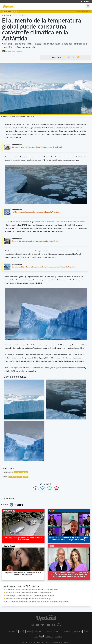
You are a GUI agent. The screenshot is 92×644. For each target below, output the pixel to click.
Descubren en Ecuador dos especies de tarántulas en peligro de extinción (30, 593)
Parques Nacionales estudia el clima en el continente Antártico (35, 241)
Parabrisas (67, 632)
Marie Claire (39, 632)
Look (87, 632)
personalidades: (8, 472)
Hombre (58, 632)
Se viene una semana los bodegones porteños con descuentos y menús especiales (32, 590)
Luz (36, 636)
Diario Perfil (12, 632)
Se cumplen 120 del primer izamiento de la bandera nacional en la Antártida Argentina (44, 267)
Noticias (29, 632)
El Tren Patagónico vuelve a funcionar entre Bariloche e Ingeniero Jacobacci (30, 596)
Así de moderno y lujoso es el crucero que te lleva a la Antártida (36, 212)
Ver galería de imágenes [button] (12, 51)
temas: (5, 477)
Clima (26, 477)
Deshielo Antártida (21, 472)
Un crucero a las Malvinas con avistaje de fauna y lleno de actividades (38, 147)
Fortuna (49, 632)
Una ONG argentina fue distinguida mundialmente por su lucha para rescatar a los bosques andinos (37, 602)
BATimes (59, 636)
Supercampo (78, 632)
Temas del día (10, 12)
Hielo (20, 477)
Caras (21, 632)
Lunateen (49, 636)
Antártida (12, 477)
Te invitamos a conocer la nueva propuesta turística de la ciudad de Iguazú (29, 599)
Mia (42, 636)
